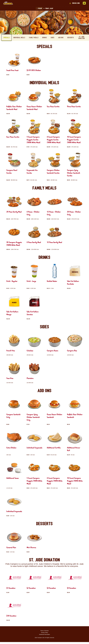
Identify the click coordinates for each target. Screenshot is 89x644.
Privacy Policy (44, 635)
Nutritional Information (44, 636)
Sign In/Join (74, 3)
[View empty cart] (84, 3)
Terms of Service (44, 633)
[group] (14, 64)
